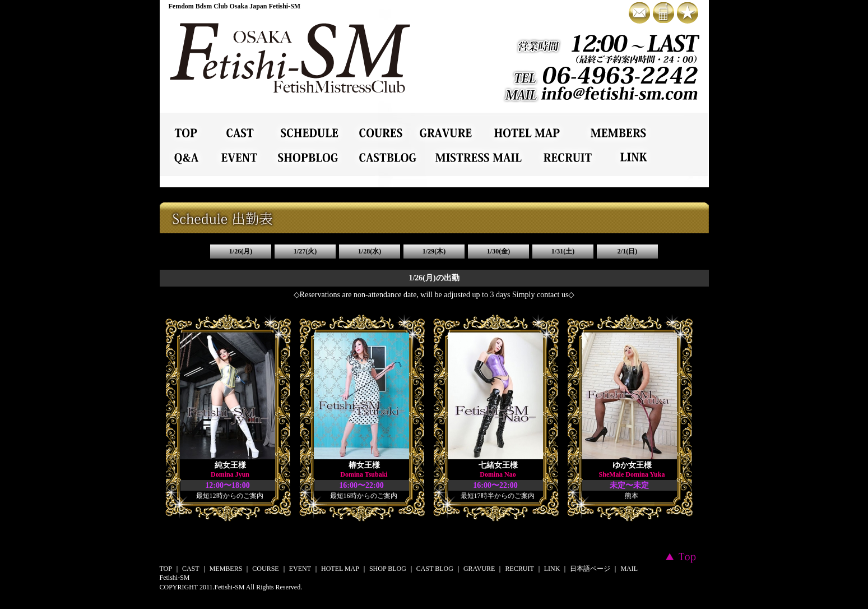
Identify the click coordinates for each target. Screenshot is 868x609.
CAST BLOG (435, 569)
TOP (166, 569)
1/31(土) (563, 251)
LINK (552, 569)
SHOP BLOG (388, 569)
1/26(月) (241, 251)
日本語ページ (590, 569)
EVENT (300, 569)
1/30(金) (498, 251)
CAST (191, 569)
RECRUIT (519, 569)
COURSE (265, 569)
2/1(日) (627, 251)
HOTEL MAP (340, 569)
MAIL (629, 569)
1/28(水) (370, 251)
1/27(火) (305, 251)
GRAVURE (479, 569)
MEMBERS (226, 569)
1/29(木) (434, 251)
